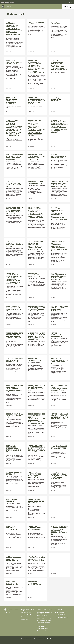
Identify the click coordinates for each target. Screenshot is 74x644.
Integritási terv (41, 626)
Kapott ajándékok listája (44, 620)
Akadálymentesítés (43, 616)
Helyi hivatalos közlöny (8, 2)
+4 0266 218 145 (60, 615)
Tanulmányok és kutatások (45, 631)
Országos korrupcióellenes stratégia (44, 613)
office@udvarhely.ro (61, 617)
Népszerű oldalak (27, 610)
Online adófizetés (26, 617)
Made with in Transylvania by (37, 641)
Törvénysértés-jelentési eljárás (44, 623)
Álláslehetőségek (26, 614)
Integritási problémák (43, 629)
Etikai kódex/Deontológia (44, 618)
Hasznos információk (45, 610)
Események (24, 619)
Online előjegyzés (26, 612)
